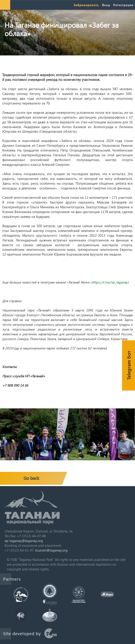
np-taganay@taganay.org (24, 541)
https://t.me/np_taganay (110, 282)
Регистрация (123, 5)
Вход (106, 5)
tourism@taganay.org (51, 550)
